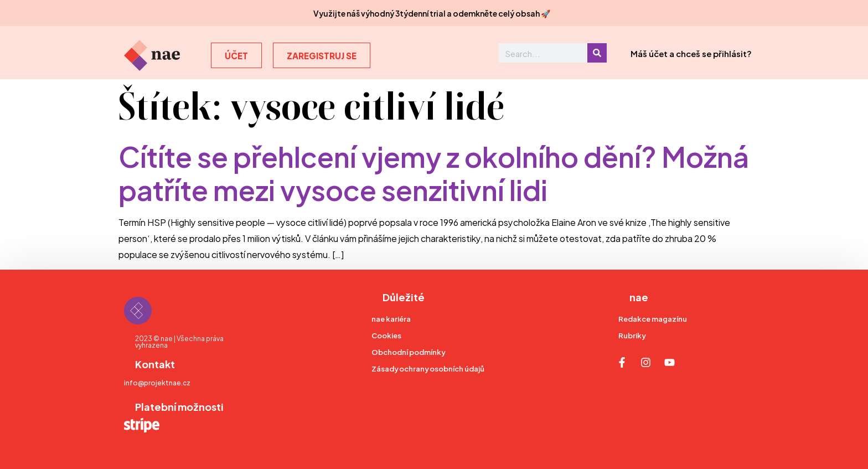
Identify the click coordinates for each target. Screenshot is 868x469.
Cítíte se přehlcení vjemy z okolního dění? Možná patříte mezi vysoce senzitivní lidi (434, 171)
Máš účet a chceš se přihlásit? (691, 53)
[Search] (597, 53)
